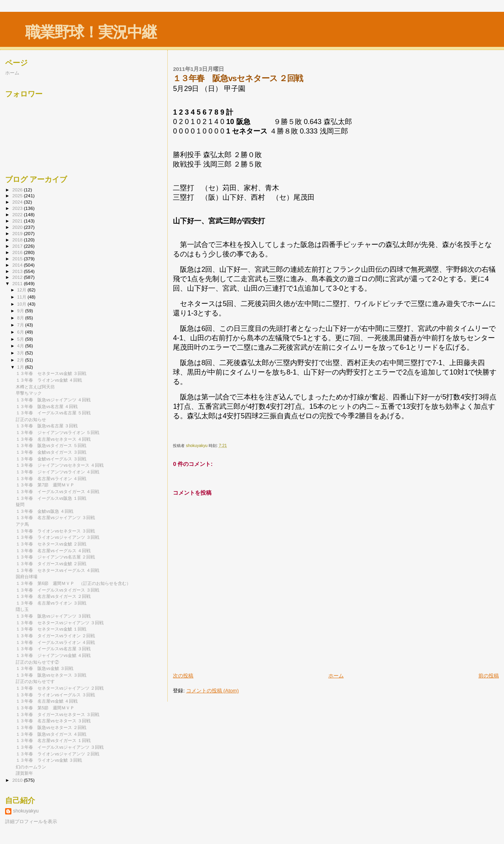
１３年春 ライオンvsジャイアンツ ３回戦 (57, 537)
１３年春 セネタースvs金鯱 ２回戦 (51, 544)
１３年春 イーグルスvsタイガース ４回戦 (57, 492)
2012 (18, 277)
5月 (21, 339)
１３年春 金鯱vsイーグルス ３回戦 (51, 459)
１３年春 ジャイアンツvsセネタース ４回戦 (60, 465)
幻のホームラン (31, 767)
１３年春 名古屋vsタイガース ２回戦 (53, 596)
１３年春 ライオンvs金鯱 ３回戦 (49, 760)
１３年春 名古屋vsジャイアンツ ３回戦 (55, 518)
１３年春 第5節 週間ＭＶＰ (45, 708)
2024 (18, 202)
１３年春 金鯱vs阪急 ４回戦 (44, 511)
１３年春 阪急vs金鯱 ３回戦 (44, 668)
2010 (18, 780)
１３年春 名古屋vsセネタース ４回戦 (53, 439)
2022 (18, 214)
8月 (21, 318)
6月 (21, 332)
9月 (21, 311)
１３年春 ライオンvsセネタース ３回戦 (55, 531)
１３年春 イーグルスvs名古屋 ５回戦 (53, 413)
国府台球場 (27, 577)
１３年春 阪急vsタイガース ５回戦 (51, 445)
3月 (21, 353)
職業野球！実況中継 (91, 32)
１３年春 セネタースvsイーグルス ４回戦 (57, 570)
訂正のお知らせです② (37, 662)
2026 (18, 190)
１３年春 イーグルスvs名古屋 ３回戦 (53, 649)
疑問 (20, 505)
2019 (18, 233)
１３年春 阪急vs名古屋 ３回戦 (47, 426)
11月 (22, 297)
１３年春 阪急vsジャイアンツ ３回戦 (53, 616)
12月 (22, 290)
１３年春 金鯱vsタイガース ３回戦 (51, 452)
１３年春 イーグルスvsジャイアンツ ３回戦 (60, 747)
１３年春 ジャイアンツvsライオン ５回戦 (57, 432)
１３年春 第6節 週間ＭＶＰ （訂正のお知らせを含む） (73, 583)
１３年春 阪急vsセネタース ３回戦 (51, 675)
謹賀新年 (24, 773)
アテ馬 (22, 524)
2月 (21, 360)
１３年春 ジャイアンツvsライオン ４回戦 (57, 472)
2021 (18, 221)
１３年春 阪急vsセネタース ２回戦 (51, 727)
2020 (18, 227)
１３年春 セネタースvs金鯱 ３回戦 (51, 373)
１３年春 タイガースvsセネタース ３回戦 (57, 714)
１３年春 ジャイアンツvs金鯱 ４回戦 (53, 655)
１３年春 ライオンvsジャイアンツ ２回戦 (57, 754)
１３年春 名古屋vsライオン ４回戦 (51, 479)
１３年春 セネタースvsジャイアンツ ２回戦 (60, 688)
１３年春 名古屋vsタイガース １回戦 (53, 740)
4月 (21, 346)
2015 (18, 259)
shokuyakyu (26, 811)
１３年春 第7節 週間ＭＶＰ (45, 485)
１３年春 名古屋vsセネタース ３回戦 (53, 721)
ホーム (336, 676)
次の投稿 (183, 676)
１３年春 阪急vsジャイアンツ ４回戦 (53, 400)
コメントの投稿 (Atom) (213, 691)
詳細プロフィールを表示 (31, 822)
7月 (21, 325)
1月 (21, 367)
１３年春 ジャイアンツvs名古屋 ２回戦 (55, 557)
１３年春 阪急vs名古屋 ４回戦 (47, 406)
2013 (18, 271)
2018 (18, 240)
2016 (18, 252)
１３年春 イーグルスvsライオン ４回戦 (55, 642)
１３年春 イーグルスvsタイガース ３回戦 (57, 590)
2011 (18, 283)
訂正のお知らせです (35, 681)
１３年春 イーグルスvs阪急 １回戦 (51, 498)
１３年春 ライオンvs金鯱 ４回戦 (49, 380)
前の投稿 (489, 676)
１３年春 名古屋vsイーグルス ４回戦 (53, 551)
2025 (18, 196)
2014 (18, 265)
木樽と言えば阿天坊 (35, 387)
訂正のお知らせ (31, 419)
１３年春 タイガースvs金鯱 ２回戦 (51, 564)
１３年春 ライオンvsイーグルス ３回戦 (57, 695)
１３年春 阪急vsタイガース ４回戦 (51, 734)
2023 (18, 208)
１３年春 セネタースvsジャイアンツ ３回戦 (60, 623)
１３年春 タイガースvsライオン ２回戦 (55, 636)
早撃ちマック (29, 393)
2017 (18, 246)
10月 (22, 304)
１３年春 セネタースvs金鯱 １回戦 (51, 629)
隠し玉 (22, 609)
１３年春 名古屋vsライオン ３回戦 (51, 603)
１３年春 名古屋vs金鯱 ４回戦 (47, 701)
